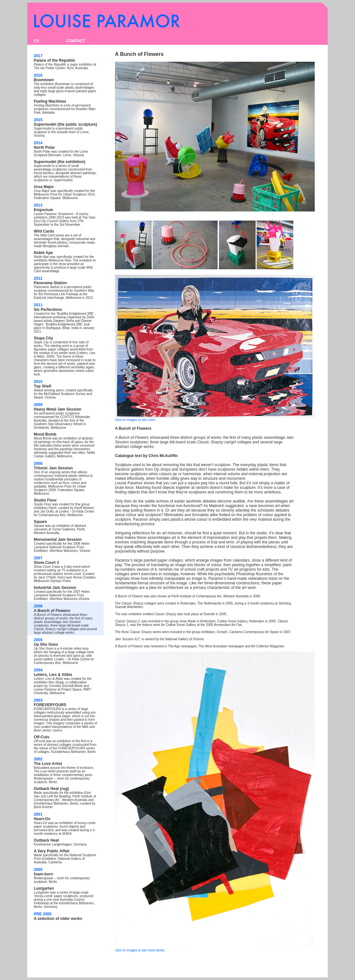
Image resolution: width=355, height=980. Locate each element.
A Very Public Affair (52, 851)
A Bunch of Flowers (52, 611)
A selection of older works (58, 919)
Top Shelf (43, 386)
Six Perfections (48, 310)
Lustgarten (44, 888)
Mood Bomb (45, 434)
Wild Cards (44, 231)
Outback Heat (46, 840)
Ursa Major (44, 187)
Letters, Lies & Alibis (53, 675)
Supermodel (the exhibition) (60, 162)
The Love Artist (48, 764)
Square (40, 522)
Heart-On (42, 819)
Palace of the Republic (55, 60)
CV (37, 41)
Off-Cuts (42, 737)
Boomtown (44, 80)
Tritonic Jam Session (53, 468)
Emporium (43, 210)
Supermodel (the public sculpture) (65, 124)
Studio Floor (45, 500)
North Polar (44, 147)
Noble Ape (43, 253)
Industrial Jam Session (55, 588)
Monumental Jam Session (58, 540)
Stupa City (43, 338)
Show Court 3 (46, 563)
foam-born (43, 874)
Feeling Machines (50, 101)
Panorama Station (50, 283)
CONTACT (76, 41)
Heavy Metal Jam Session (57, 409)
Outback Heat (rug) (51, 789)
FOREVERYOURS (50, 705)
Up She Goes (46, 644)
